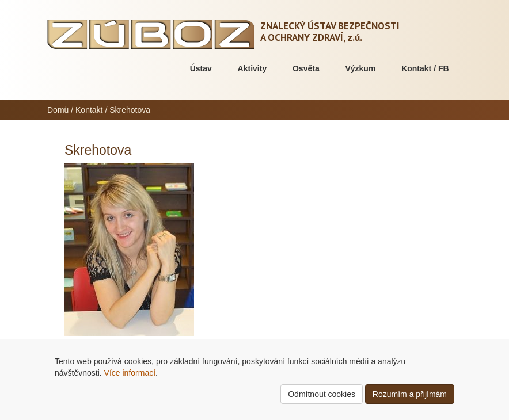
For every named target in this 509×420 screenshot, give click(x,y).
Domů (58, 110)
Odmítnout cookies (322, 394)
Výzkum (360, 68)
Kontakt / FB (425, 68)
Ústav (201, 68)
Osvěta (306, 68)
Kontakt (89, 110)
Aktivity (252, 68)
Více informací (130, 373)
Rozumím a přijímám (410, 394)
